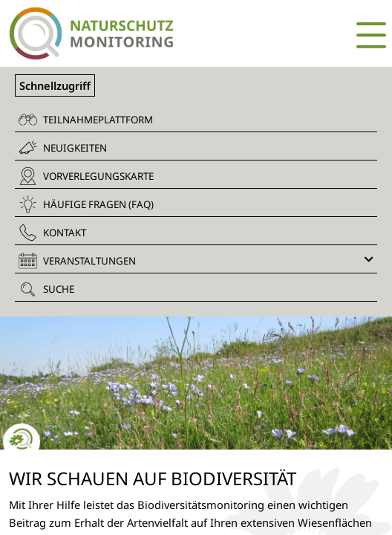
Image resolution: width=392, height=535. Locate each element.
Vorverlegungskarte (86, 176)
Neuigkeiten (63, 147)
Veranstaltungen (196, 261)
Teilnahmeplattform (86, 120)
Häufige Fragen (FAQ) (86, 204)
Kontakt (52, 233)
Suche (46, 289)
